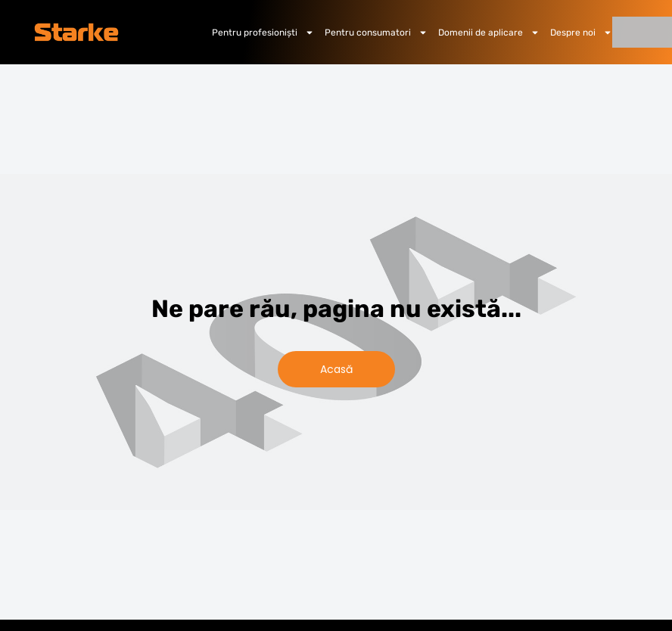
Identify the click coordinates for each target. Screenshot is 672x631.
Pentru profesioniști (263, 33)
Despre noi (581, 33)
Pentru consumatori (376, 33)
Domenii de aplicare (489, 33)
